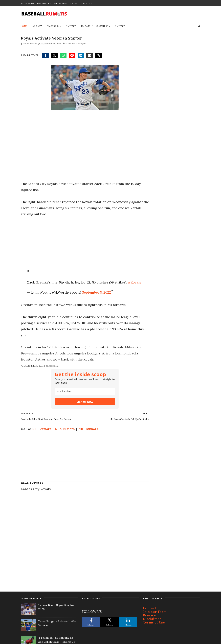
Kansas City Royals (76, 44)
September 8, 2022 (96, 299)
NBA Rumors (44, 4)
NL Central (103, 26)
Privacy (149, 529)
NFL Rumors (27, 4)
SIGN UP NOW (82, 408)
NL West (120, 26)
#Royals (33, 289)
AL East (37, 26)
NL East (86, 26)
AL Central (54, 26)
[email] (82, 398)
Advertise (86, 4)
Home (24, 26)
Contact (150, 522)
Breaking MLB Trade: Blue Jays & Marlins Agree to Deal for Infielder (58, 572)
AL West (71, 26)
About (74, 4)
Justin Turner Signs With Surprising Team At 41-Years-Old (57, 588)
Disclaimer (152, 532)
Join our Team (155, 525)
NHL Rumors (60, 4)
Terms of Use (154, 536)
